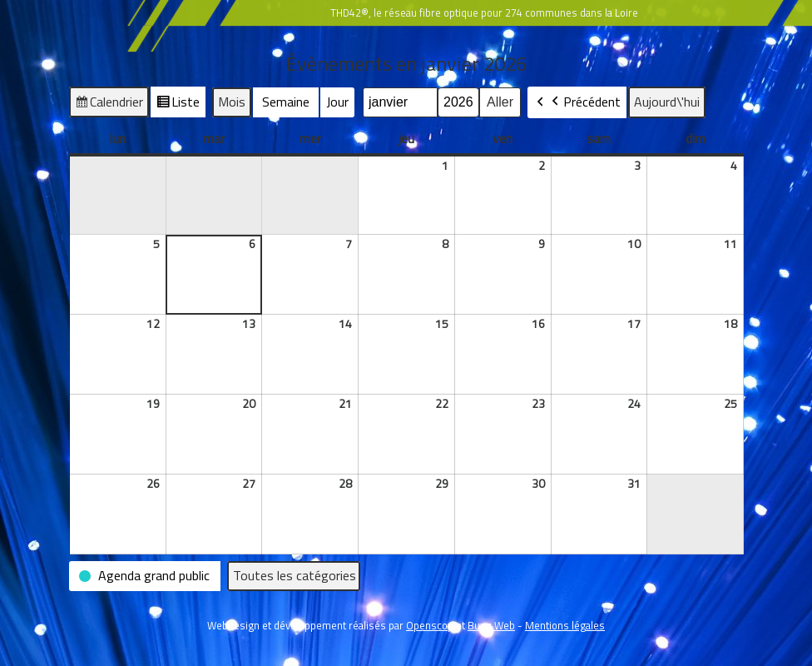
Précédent (584, 102)
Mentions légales (565, 625)
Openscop (430, 625)
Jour (337, 102)
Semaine (286, 102)
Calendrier (109, 104)
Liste (178, 104)
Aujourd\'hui (667, 102)
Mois (232, 102)
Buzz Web (491, 625)
